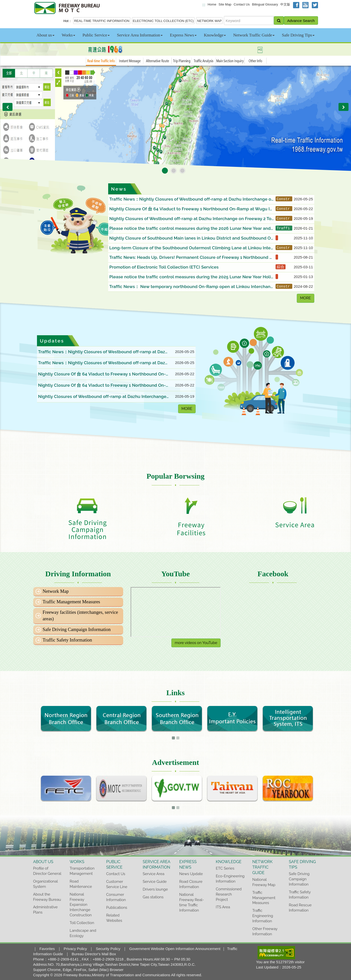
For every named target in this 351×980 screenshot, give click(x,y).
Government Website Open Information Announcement (175, 949)
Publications (117, 907)
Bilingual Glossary (265, 4)
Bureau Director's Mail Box (94, 954)
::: (204, 5)
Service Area (154, 874)
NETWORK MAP (209, 21)
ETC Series (225, 868)
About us (45, 35)
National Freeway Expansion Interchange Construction (81, 905)
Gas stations (153, 897)
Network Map (56, 591)
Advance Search (301, 21)
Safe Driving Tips (298, 35)
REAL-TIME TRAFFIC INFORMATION (102, 21)
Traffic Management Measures (71, 602)
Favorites (47, 949)
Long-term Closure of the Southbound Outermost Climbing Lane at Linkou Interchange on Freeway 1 (191, 248)
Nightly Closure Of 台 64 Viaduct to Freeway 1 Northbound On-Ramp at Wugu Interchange (192, 209)
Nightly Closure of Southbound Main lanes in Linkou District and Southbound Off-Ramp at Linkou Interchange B (192, 238)
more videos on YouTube (196, 643)
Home (212, 4)
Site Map (225, 4)
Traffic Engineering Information (263, 916)
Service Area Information (140, 35)
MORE (305, 298)
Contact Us (242, 4)
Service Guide (155, 881)
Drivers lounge (155, 889)
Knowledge (215, 35)
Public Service (96, 35)
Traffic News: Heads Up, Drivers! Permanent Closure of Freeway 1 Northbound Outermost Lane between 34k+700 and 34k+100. (191, 258)
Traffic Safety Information (67, 640)
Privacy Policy (75, 949)
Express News (183, 35)
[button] (7, 107)
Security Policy (108, 949)
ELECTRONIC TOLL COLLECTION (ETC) (163, 21)
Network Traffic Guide (254, 35)
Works (68, 35)
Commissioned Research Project (229, 894)
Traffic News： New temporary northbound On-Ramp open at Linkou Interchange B (191, 287)
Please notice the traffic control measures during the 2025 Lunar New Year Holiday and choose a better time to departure (192, 277)
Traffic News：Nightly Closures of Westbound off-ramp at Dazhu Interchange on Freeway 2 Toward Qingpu (192, 199)
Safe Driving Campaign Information (77, 629)
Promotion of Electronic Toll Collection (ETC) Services (164, 267)
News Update (191, 874)
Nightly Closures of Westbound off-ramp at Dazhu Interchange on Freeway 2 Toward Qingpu (190, 219)
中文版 (285, 4)
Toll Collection (82, 923)
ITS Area (223, 907)
